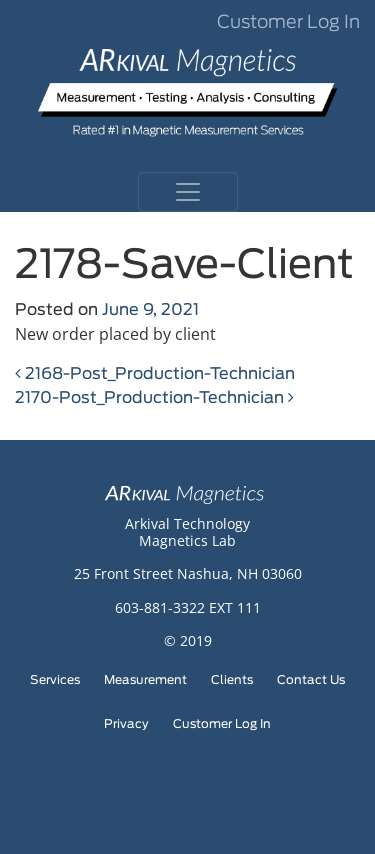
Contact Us (311, 680)
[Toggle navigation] (188, 192)
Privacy (126, 724)
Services (55, 680)
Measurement (145, 680)
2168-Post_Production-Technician (155, 374)
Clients (232, 680)
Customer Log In (288, 23)
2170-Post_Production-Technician (154, 398)
